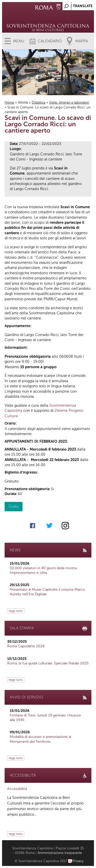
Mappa (82, 41)
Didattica (39, 102)
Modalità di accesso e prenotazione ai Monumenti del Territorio (40, 739)
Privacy (78, 861)
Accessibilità (17, 789)
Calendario (50, 41)
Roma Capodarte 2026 (26, 646)
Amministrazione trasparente (60, 853)
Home (9, 102)
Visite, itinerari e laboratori (69, 102)
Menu (19, 41)
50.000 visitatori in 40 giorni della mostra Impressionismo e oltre (43, 570)
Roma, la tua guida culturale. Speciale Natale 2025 (48, 663)
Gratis (14, 506)
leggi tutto (16, 611)
